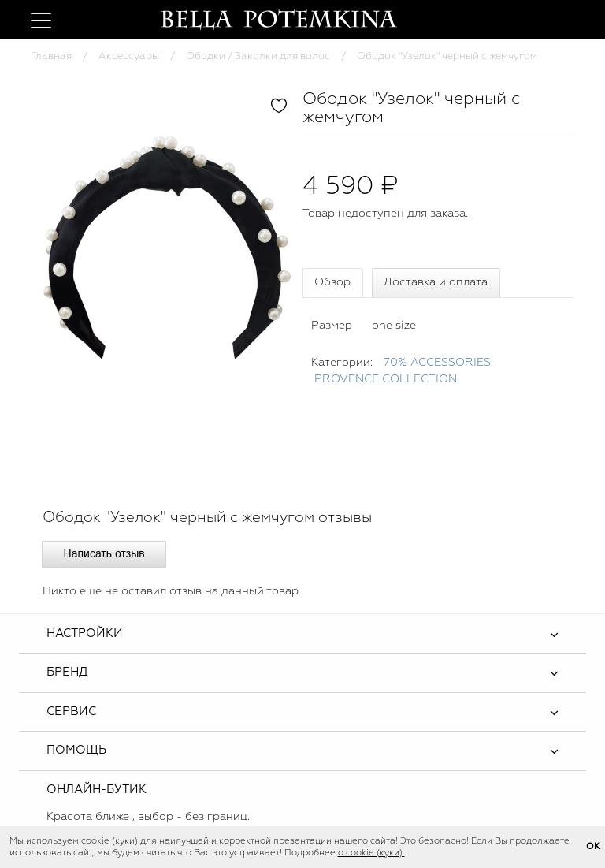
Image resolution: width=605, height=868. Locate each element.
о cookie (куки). (371, 853)
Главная (51, 56)
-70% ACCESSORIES (435, 363)
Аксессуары (129, 56)
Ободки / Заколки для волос (258, 56)
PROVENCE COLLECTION (386, 379)
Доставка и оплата (436, 282)
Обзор (332, 282)
